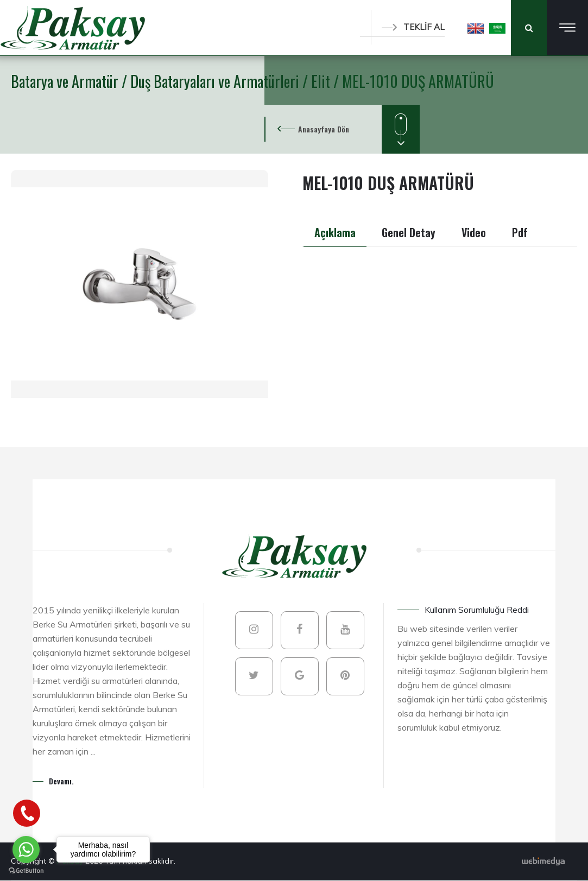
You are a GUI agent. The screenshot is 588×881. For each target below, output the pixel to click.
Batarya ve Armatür (66, 81)
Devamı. (61, 781)
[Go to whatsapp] (26, 850)
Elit (322, 81)
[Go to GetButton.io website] (26, 870)
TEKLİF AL (413, 27)
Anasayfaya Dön (324, 129)
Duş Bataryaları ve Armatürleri (216, 81)
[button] (476, 28)
